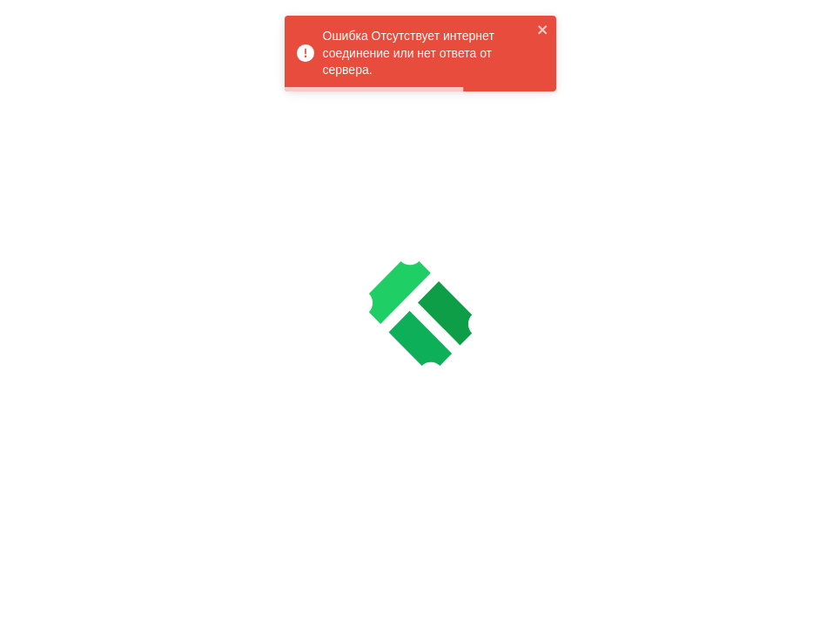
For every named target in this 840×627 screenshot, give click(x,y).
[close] (543, 30)
